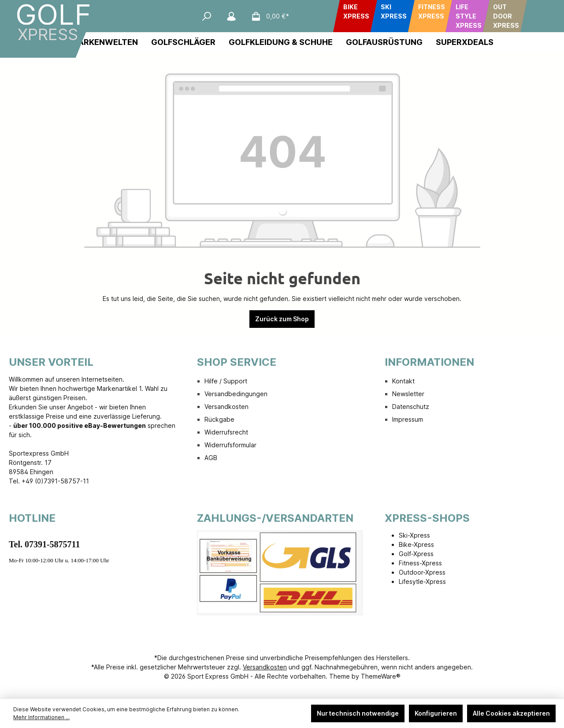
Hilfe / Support (226, 381)
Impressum (408, 419)
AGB (211, 458)
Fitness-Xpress (420, 563)
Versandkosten (226, 407)
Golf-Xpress (416, 554)
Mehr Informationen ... (41, 717)
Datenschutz (411, 407)
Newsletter (408, 394)
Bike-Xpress (416, 544)
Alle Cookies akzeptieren (511, 713)
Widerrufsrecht (226, 432)
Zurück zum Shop (282, 319)
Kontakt (403, 381)
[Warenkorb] (267, 16)
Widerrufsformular (230, 445)
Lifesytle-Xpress (422, 581)
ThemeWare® (381, 676)
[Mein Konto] (231, 16)
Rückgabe (219, 419)
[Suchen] (207, 16)
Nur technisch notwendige (358, 713)
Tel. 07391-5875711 (45, 544)
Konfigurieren (436, 713)
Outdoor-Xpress (422, 572)
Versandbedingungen (236, 394)
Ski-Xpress (414, 535)
